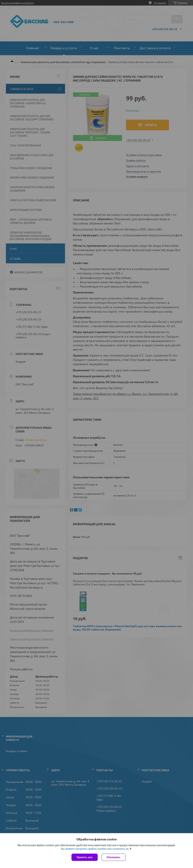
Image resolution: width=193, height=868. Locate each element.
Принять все (85, 857)
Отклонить (114, 857)
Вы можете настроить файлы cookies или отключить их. (95, 849)
